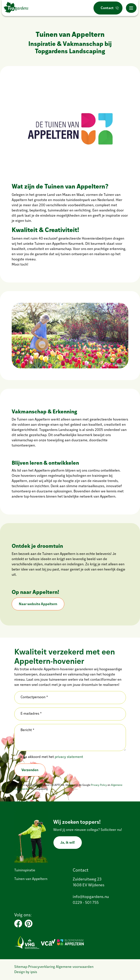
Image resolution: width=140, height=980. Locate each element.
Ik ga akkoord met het (51, 757)
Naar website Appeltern (38, 604)
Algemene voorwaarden (75, 967)
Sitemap (21, 967)
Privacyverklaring (42, 967)
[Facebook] (18, 924)
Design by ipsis (26, 972)
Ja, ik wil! (68, 843)
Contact (107, 8)
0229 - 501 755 (86, 903)
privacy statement (69, 757)
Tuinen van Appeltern (31, 879)
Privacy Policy (99, 785)
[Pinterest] (29, 924)
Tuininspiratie (25, 870)
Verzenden (30, 770)
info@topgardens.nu (91, 897)
